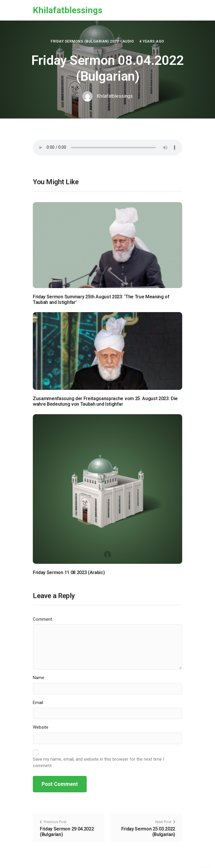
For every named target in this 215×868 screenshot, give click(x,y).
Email (38, 703)
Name (39, 678)
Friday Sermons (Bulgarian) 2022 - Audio (92, 41)
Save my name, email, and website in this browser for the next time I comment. (98, 762)
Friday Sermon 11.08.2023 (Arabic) (69, 572)
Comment (42, 619)
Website (41, 727)
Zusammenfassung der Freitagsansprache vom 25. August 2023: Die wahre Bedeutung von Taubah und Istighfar (105, 401)
